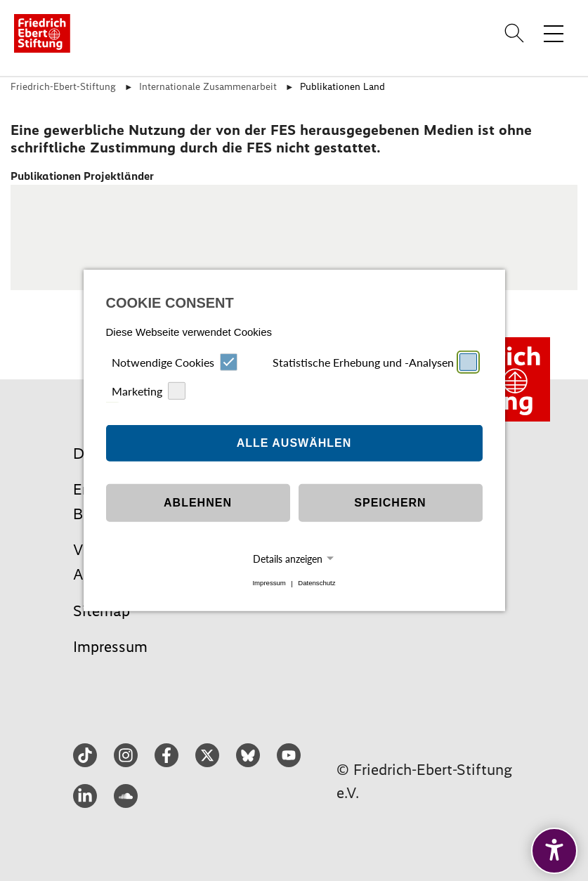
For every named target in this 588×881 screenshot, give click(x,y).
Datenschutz (316, 583)
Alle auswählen (294, 443)
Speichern (390, 503)
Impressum (269, 583)
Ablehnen (198, 503)
